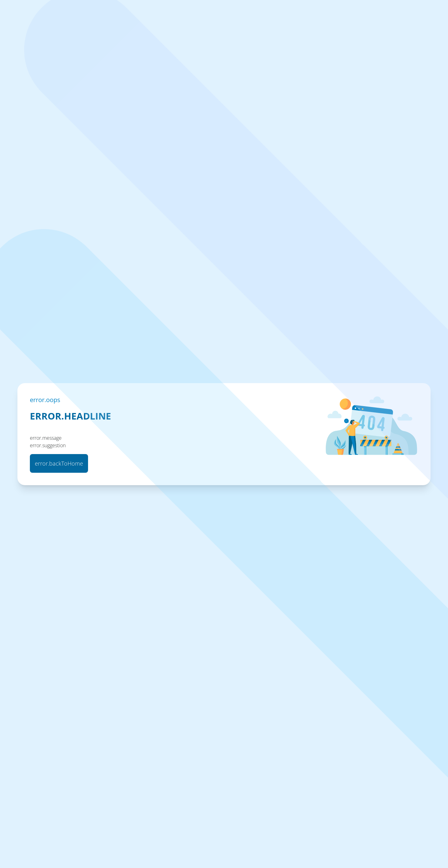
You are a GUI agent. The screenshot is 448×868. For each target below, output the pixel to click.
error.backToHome (59, 463)
